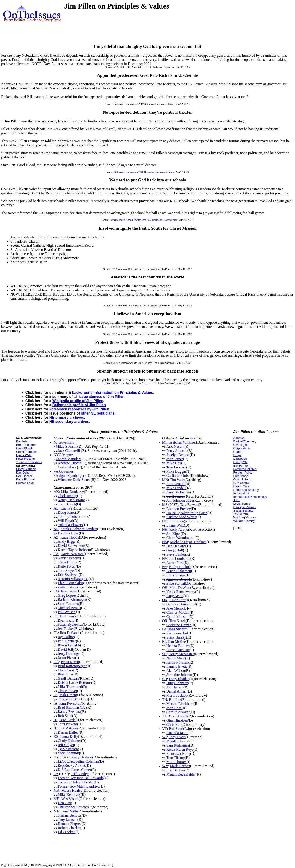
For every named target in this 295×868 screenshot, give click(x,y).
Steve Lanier (176, 554)
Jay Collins (66, 637)
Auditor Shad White (181, 517)
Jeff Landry (80, 774)
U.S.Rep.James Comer (75, 770)
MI (165, 442)
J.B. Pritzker (68, 728)
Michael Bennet (70, 608)
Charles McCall (178, 612)
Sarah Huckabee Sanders (79, 529)
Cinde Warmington (180, 538)
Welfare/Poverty (244, 521)
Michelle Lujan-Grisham (188, 542)
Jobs (237, 500)
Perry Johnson (177, 451)
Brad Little (68, 720)
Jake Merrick (176, 608)
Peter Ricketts (25, 459)
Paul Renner (67, 641)
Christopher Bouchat (73, 807)
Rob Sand (65, 716)
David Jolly (66, 649)
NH (165, 529)
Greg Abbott (178, 716)
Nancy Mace (176, 658)
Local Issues (242, 504)
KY (56, 757)
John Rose (174, 708)
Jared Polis (69, 591)
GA (56, 662)
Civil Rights (241, 445)
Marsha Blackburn (180, 704)
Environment (242, 466)
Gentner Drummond (181, 604)
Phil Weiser (66, 612)
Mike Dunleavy (72, 492)
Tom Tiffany (176, 758)
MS (165, 505)
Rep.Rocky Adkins (72, 766)
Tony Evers (177, 737)
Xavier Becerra (69, 558)
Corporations (242, 448)
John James (175, 459)
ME (56, 811)
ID (55, 720)
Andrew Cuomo (70, 463)
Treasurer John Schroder (76, 782)
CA (56, 554)
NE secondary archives (69, 422)
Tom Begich (67, 504)
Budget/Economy (245, 441)
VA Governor (63, 471)
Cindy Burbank (26, 469)
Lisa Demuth (176, 484)
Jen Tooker (66, 629)
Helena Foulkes (178, 646)
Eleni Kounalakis (71, 583)
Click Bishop (68, 496)
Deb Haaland (176, 546)
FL (56, 633)
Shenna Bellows (70, 815)
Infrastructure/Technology (250, 497)
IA (55, 703)
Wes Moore (70, 799)
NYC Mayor (63, 455)
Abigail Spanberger (70, 475)
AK (56, 492)
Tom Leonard (176, 467)
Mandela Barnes (178, 741)
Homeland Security (246, 490)
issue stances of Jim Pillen (101, 397)
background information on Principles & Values (113, 393)
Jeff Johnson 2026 (180, 500)
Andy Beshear (82, 757)
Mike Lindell (176, 488)
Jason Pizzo (66, 658)
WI (165, 737)
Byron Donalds (69, 645)
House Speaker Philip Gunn (187, 513)
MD (56, 799)
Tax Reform (241, 514)
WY (165, 766)
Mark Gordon (180, 766)
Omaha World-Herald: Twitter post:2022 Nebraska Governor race (144, 220)
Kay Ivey (67, 508)
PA (164, 629)
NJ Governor (63, 442)
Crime (237, 452)
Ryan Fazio (66, 620)
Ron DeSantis (70, 633)
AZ (56, 537)
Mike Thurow (177, 762)
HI (55, 695)
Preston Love (25, 483)
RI (164, 641)
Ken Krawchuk (178, 633)
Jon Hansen (175, 687)
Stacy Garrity (176, 637)
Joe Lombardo (180, 558)
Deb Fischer (24, 476)
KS (56, 736)
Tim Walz (177, 480)
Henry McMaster (181, 654)
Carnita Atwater (178, 712)
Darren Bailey (68, 732)
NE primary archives (67, 417)
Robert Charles (69, 828)
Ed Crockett (67, 832)
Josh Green (68, 695)
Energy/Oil (240, 462)
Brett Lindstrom (26, 445)
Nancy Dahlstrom (71, 500)
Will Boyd (65, 521)
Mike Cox (174, 463)
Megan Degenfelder (181, 774)
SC (165, 654)
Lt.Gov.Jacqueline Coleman (78, 761)
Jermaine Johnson (180, 675)
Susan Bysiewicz (70, 624)
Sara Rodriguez (178, 745)
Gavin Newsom (72, 554)
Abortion (239, 438)
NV (165, 558)
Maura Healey (72, 790)
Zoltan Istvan (68, 587)
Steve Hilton (67, 562)
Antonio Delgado (179, 579)
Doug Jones (66, 512)
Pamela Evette (177, 666)
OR (165, 621)
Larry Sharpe (176, 575)
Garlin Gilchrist (178, 475)
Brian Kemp (70, 662)
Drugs (237, 455)
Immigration (241, 493)
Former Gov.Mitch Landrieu (79, 786)
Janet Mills (69, 811)
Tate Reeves (189, 505)
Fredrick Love (68, 533)
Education (240, 459)
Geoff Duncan (68, 678)
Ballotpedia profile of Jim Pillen (79, 405)
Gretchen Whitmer (182, 442)
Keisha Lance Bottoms (75, 683)
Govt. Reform (242, 479)
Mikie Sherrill (66, 446)
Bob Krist (22, 441)
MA (56, 790)
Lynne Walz (24, 455)
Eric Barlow (175, 770)
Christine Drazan (179, 625)
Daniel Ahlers (177, 691)
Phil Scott (176, 729)
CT (56, 616)
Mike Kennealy (69, 795)
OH (165, 588)
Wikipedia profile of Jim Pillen (78, 401)
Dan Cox (64, 803)
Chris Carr (66, 670)
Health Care (241, 486)
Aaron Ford (175, 563)
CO (56, 591)
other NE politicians (98, 413)
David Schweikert (71, 546)
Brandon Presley (179, 509)
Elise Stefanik (177, 583)
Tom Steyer (66, 570)
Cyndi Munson (177, 617)
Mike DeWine (180, 588)
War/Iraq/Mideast (245, 517)
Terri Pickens (68, 724)
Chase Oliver (68, 691)
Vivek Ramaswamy (181, 592)
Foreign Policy (243, 473)
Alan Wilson (176, 671)
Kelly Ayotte (179, 529)
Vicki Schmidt (68, 753)
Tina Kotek (177, 621)
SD (165, 679)
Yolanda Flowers (70, 525)
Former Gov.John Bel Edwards (81, 778)
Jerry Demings (69, 653)
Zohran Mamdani (68, 459)
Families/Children (245, 469)
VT (165, 729)
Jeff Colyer (66, 745)
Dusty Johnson (177, 683)
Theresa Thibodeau (29, 462)
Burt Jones (66, 674)
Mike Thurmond (70, 687)
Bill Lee (175, 700)
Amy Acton (175, 596)
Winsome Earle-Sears (74, 480)
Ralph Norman (177, 662)
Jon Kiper (174, 534)
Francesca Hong (178, 754)
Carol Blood (24, 448)
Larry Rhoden (179, 679)
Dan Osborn (24, 473)
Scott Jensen (176, 496)
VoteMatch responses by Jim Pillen (79, 409)
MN (165, 480)
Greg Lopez (67, 595)
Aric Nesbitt (176, 446)
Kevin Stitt (177, 600)
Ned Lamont (69, 616)
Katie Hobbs (70, 537)
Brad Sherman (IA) (72, 707)
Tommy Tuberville (72, 517)
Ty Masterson (68, 749)
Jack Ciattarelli (69, 451)
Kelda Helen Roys (180, 749)
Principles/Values (245, 507)
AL (56, 508)
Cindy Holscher (69, 741)
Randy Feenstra (69, 712)
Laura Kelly (69, 736)
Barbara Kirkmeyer (72, 600)
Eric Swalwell (68, 575)
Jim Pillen (176, 521)
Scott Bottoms (68, 604)
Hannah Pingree (70, 824)
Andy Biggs (67, 541)
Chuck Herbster (27, 452)
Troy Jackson (68, 819)
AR (56, 529)
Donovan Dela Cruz (74, 699)
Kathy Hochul (180, 567)
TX (165, 716)
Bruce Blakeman (179, 571)
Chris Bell (174, 724)
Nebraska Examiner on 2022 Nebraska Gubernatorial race (144, 172)
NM (165, 542)
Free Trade (241, 476)
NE (165, 521)
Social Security (243, 511)
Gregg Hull (175, 550)
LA (56, 774)
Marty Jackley (177, 695)
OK (165, 600)
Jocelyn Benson (178, 455)
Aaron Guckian (178, 650)
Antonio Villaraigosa (73, 579)
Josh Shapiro (178, 629)
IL (55, 728)
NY (165, 567)
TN (165, 700)
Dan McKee (177, 641)
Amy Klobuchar (178, 492)
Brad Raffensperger (72, 666)
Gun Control (242, 483)
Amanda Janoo (177, 733)
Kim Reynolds (70, 703)
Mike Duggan (177, 471)
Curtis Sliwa (67, 467)
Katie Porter (67, 566)
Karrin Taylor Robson (74, 550)
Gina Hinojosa (177, 720)
